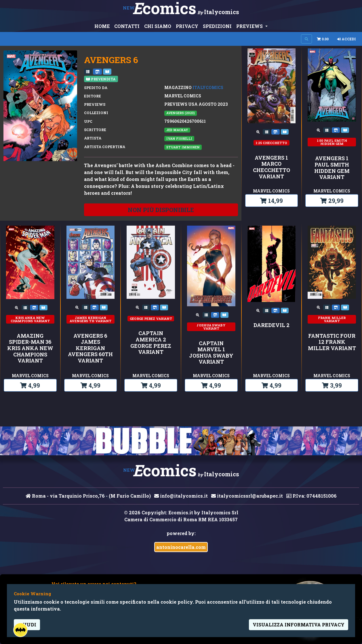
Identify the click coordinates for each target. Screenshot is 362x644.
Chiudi (27, 625)
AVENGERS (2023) (181, 113)
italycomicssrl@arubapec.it (247, 496)
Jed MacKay (177, 130)
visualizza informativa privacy (299, 625)
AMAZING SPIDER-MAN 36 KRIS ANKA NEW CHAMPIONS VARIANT (30, 348)
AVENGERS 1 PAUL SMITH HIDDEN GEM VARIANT (332, 168)
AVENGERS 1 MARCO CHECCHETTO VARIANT (271, 167)
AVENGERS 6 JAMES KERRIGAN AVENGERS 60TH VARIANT (90, 348)
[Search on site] (306, 39)
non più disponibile (161, 210)
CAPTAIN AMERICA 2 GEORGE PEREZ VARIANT (151, 343)
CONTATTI (127, 26)
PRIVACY (187, 26)
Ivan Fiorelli (179, 139)
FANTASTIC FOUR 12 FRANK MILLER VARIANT (332, 342)
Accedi (347, 39)
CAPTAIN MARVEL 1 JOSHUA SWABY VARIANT (211, 353)
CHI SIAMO (158, 26)
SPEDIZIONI (217, 26)
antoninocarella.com (181, 547)
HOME (102, 26)
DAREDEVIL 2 (271, 325)
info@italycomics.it (181, 496)
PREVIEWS (250, 26)
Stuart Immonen (183, 147)
